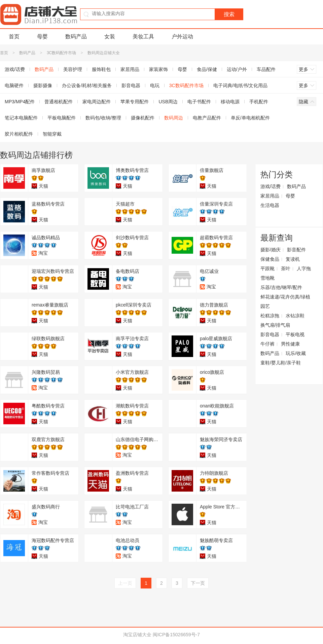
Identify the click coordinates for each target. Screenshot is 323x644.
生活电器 (270, 205)
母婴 (42, 37)
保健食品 (270, 259)
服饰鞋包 (101, 69)
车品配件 (266, 69)
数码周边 (174, 118)
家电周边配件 (97, 102)
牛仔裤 (267, 344)
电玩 (155, 85)
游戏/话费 (271, 186)
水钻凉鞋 (295, 316)
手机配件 (259, 102)
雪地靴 (267, 278)
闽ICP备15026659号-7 (176, 635)
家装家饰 (158, 69)
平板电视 (295, 334)
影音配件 (296, 250)
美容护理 (73, 69)
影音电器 (131, 85)
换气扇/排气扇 (275, 325)
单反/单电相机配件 (250, 118)
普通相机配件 (59, 102)
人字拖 (304, 269)
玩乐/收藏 (296, 353)
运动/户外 (237, 69)
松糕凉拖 (270, 316)
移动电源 (230, 102)
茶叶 (286, 269)
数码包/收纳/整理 (103, 118)
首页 (14, 37)
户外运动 (182, 37)
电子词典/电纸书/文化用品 (241, 85)
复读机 (293, 259)
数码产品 (76, 37)
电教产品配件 (207, 118)
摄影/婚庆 (271, 250)
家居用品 (130, 69)
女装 (110, 37)
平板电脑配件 (62, 118)
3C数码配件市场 (61, 53)
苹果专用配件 (135, 102)
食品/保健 (207, 69)
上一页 (125, 583)
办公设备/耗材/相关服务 (87, 85)
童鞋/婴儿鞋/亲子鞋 (281, 363)
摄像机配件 (143, 118)
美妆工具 (143, 37)
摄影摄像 (43, 85)
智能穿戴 (52, 134)
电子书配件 (199, 102)
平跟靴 (267, 269)
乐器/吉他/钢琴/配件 (281, 287)
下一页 (198, 583)
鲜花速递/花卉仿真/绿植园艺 (285, 301)
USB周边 (168, 102)
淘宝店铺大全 (137, 635)
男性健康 (290, 344)
